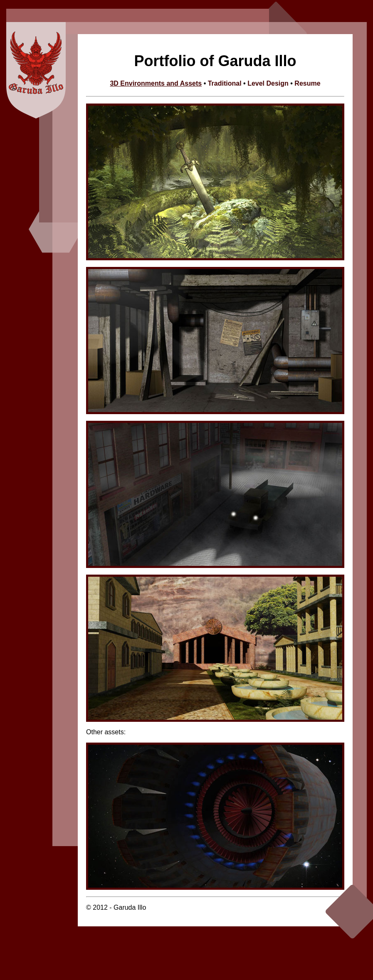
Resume (307, 83)
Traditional (225, 83)
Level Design (269, 83)
